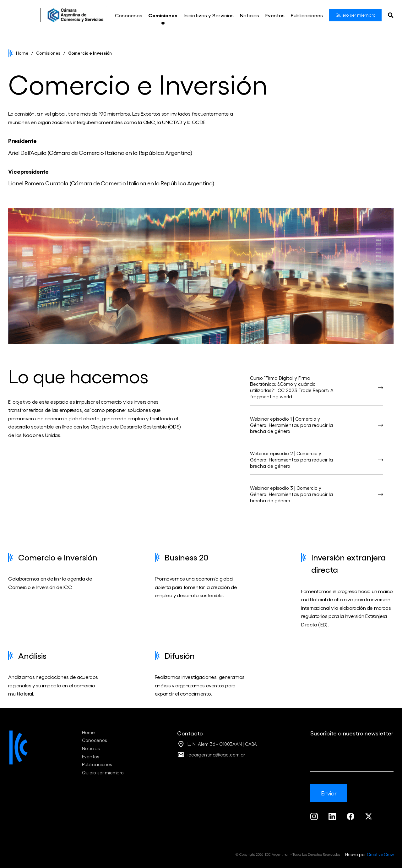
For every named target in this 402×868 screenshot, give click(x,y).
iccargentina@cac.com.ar (216, 755)
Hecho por (369, 854)
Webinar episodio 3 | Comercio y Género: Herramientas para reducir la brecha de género (291, 494)
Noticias (91, 748)
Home (22, 53)
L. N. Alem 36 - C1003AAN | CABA (222, 744)
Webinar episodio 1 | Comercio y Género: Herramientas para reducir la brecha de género (291, 425)
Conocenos (94, 740)
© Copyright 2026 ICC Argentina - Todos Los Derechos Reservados (288, 854)
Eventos (91, 756)
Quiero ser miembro (103, 772)
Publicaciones (97, 764)
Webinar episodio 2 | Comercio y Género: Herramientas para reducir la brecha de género (291, 460)
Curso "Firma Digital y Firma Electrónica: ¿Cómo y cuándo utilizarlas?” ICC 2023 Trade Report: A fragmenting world (292, 387)
